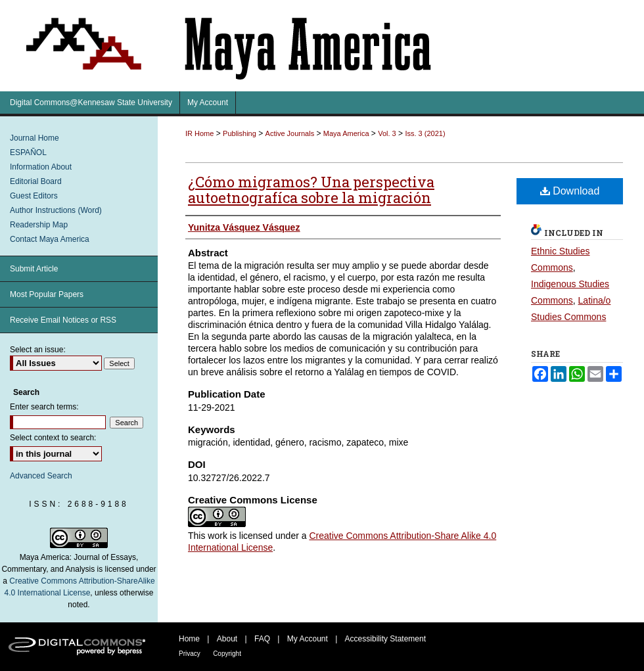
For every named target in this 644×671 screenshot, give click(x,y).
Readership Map (39, 225)
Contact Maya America (50, 239)
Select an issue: (38, 350)
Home (189, 639)
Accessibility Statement (385, 639)
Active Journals (290, 133)
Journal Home (34, 138)
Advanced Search (41, 476)
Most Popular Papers (47, 294)
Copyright (227, 654)
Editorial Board (36, 181)
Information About (41, 167)
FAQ (262, 639)
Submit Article (34, 269)
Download (570, 191)
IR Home (199, 133)
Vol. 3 (387, 133)
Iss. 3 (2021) (425, 133)
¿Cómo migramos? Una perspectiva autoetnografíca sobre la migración (311, 190)
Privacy (190, 654)
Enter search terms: (44, 407)
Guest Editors (34, 196)
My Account (308, 639)
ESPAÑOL (28, 152)
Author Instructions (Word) (56, 210)
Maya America (346, 133)
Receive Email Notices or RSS (63, 320)
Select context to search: (53, 438)
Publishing (240, 133)
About (227, 639)
